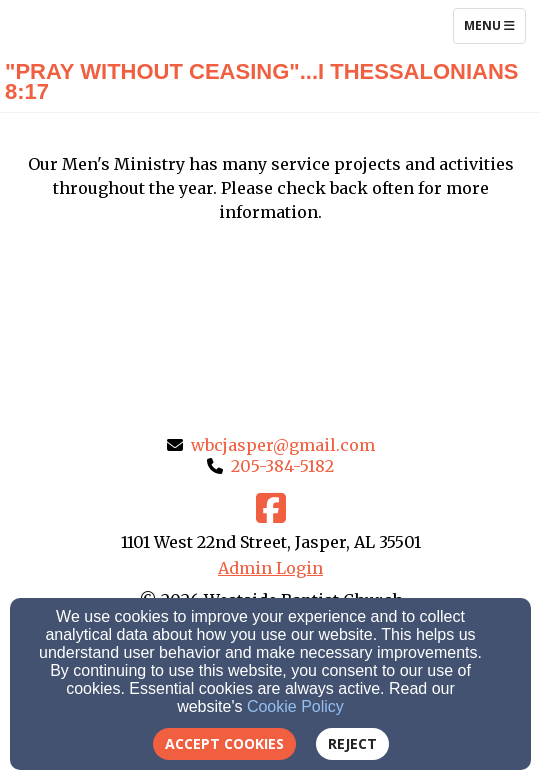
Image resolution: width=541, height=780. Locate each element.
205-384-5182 (282, 466)
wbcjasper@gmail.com (283, 445)
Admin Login (270, 568)
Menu (494, 25)
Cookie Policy (295, 706)
